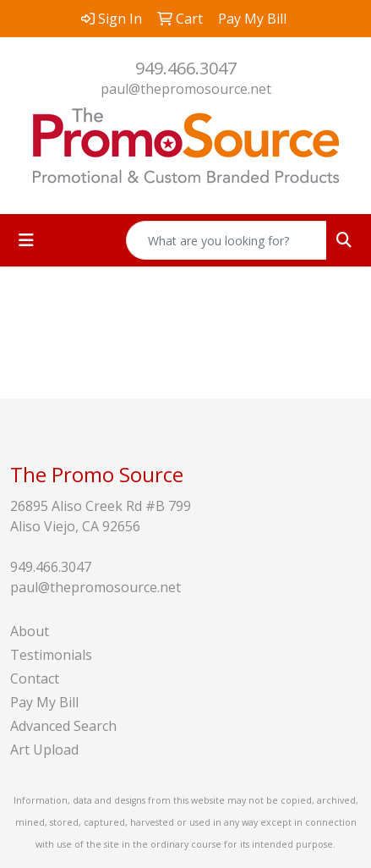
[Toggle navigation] (26, 240)
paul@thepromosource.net (186, 89)
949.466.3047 (186, 68)
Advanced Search (63, 726)
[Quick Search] (226, 240)
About (30, 631)
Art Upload (44, 750)
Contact (35, 678)
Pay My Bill (44, 702)
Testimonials (51, 655)
